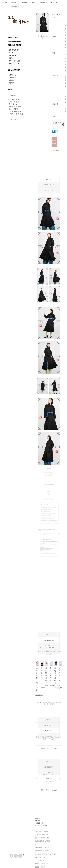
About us (39, 819)
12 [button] (50, 704)
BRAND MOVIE (15, 41)
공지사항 (13, 75)
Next (42, 29)
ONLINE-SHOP (15, 45)
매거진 (12, 83)
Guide (38, 821)
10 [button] (45, 704)
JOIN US (14, 2)
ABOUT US (13, 37)
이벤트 (12, 80)
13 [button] (53, 704)
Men (11, 58)
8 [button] (57, 702)
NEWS (11, 89)
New (11, 53)
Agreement (40, 823)
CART (24, 2)
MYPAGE (44, 2)
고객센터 (13, 77)
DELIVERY (13, 119)
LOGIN (4, 2)
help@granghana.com (46, 854)
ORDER (34, 2)
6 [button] (52, 702)
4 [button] (47, 36)
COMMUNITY (14, 70)
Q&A (49, 778)
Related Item (49, 185)
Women (13, 55)
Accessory (14, 64)
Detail (49, 179)
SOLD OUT (54, 142)
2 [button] (41, 36)
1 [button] (39, 36)
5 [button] (43, 38)
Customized (15, 61)
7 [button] (54, 702)
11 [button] (47, 704)
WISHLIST (54, 150)
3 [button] (44, 36)
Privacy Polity (41, 825)
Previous (42, 679)
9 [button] (60, 702)
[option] (43, 22)
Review (49, 646)
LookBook (14, 50)
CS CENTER (13, 95)
